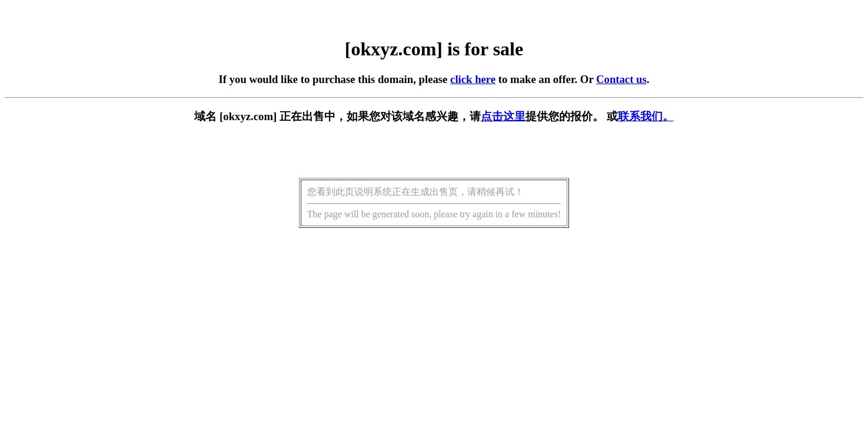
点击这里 (503, 116)
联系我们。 (646, 116)
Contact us (621, 79)
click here (473, 79)
